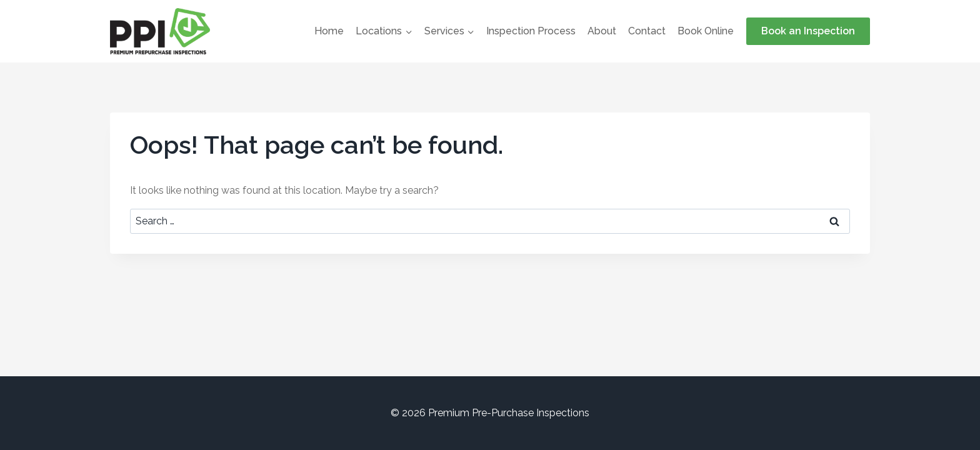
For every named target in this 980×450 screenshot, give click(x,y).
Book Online (706, 31)
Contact (647, 31)
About (602, 31)
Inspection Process (531, 31)
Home (329, 31)
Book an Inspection (808, 31)
